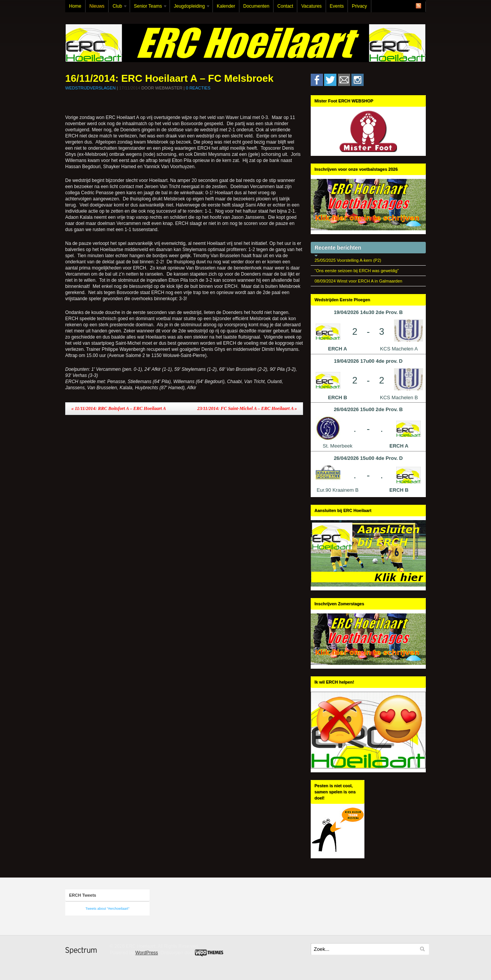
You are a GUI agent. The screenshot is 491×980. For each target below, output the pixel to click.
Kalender (226, 6)
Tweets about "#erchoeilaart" (107, 909)
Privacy (359, 6)
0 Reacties (198, 88)
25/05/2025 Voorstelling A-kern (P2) (348, 260)
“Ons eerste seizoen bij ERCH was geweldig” (357, 271)
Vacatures (311, 6)
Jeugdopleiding (190, 8)
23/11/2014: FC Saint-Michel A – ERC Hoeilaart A (247, 408)
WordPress (147, 953)
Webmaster (169, 88)
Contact (285, 6)
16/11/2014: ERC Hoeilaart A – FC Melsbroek (169, 78)
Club (118, 8)
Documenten (256, 6)
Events (337, 6)
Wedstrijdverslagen (90, 88)
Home (75, 6)
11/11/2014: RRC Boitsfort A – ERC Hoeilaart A (119, 408)
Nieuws (97, 6)
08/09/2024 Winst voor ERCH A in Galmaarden (358, 281)
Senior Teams (149, 8)
